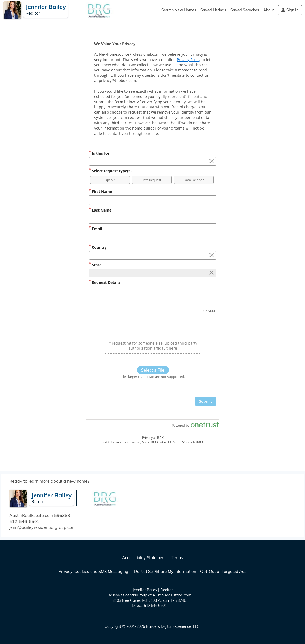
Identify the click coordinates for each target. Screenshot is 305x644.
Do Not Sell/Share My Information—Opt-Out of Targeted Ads (190, 571)
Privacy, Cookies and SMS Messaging (93, 571)
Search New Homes (179, 10)
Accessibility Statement (144, 558)
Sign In (292, 10)
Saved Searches (245, 10)
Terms (177, 558)
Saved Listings (213, 10)
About (269, 10)
